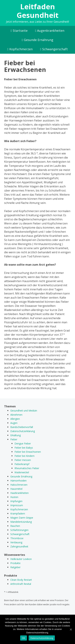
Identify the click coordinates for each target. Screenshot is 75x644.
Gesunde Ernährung (37, 40)
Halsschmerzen (19, 485)
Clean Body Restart (21, 580)
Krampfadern (18, 514)
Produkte (15, 563)
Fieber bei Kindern (24, 456)
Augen (14, 423)
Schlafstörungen (19, 530)
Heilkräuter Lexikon (21, 559)
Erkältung (16, 435)
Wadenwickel (22, 472)
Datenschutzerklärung (23, 431)
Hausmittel (16, 489)
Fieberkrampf (22, 464)
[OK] (71, 629)
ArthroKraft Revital (21, 584)
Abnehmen (16, 415)
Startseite (19, 31)
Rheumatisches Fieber (27, 468)
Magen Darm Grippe (22, 518)
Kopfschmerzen (20, 49)
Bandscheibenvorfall (22, 427)
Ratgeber (15, 567)
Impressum (17, 505)
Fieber (14, 439)
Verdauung (16, 542)
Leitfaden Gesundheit (38, 11)
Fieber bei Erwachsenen (28, 452)
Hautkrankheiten (19, 493)
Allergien (15, 419)
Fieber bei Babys (24, 448)
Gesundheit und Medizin (24, 411)
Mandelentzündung (21, 522)
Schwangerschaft (54, 49)
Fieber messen (23, 460)
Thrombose (17, 538)
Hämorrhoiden (18, 481)
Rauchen (15, 526)
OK (24, 638)
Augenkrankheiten (50, 31)
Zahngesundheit (19, 546)
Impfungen (16, 501)
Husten (14, 497)
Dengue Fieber (23, 443)
